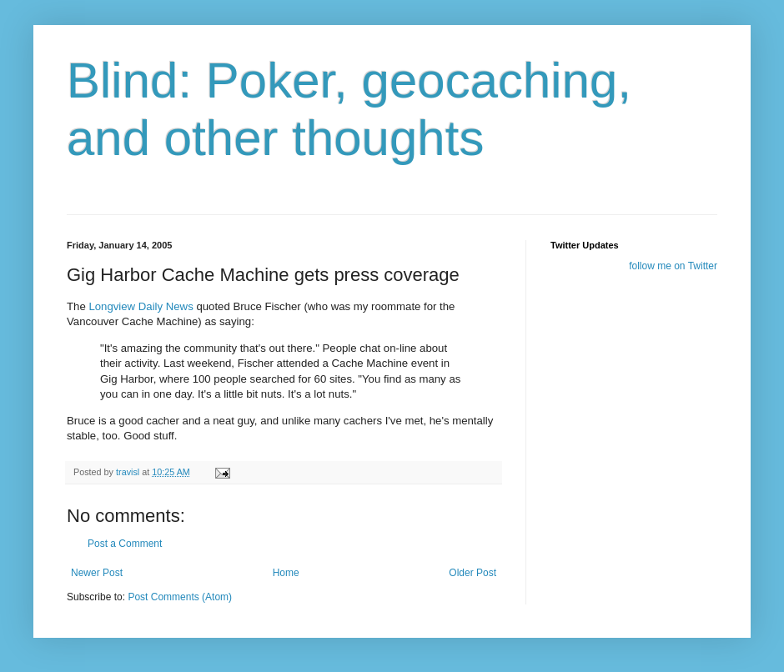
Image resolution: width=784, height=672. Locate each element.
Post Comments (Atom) (180, 597)
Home (286, 573)
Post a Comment (125, 544)
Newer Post (97, 573)
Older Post (472, 573)
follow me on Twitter (673, 266)
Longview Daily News (141, 306)
